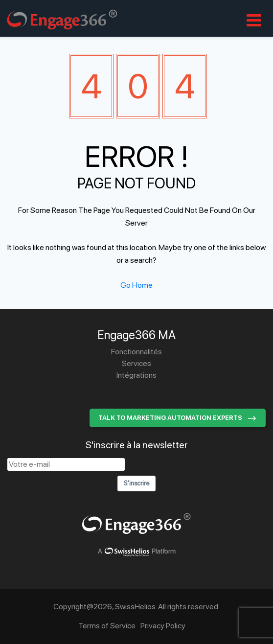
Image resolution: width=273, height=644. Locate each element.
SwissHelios (135, 607)
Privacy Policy (163, 626)
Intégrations (136, 375)
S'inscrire (136, 483)
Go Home (136, 285)
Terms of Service (107, 626)
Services (136, 363)
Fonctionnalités (136, 352)
